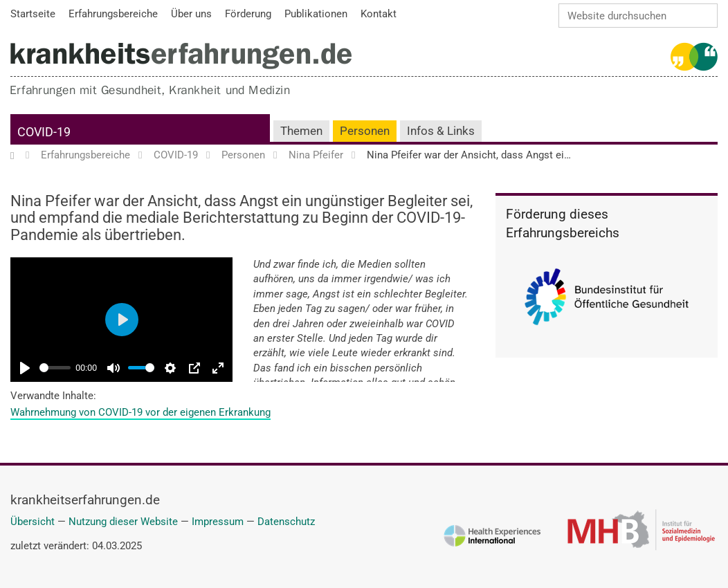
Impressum (218, 522)
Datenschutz (286, 522)
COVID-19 (44, 132)
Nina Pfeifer (316, 156)
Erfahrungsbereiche (85, 156)
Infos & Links (441, 131)
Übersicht (33, 522)
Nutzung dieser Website (123, 522)
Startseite (19, 156)
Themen (301, 131)
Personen (365, 131)
